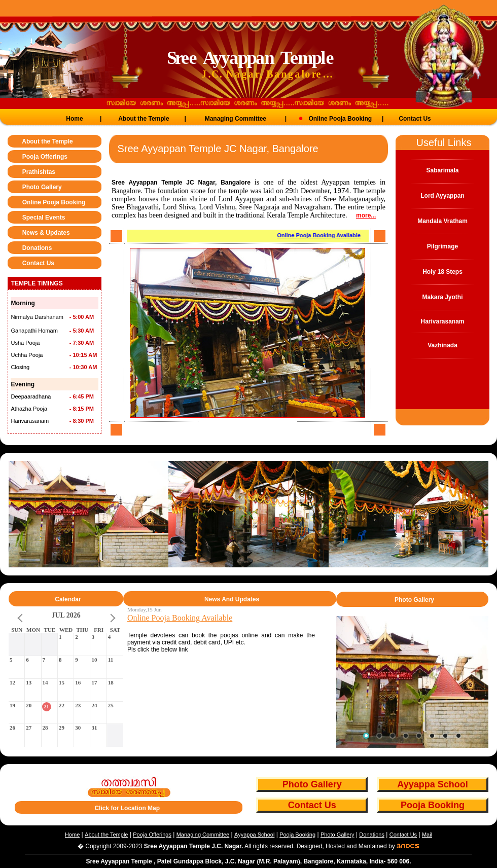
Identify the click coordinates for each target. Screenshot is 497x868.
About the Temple (144, 119)
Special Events (44, 218)
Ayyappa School (432, 784)
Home (74, 119)
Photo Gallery (42, 187)
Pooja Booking (433, 805)
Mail (427, 835)
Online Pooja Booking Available (321, 235)
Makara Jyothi (442, 297)
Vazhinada (442, 345)
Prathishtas (39, 172)
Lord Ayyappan (442, 196)
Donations (37, 248)
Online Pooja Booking (333, 119)
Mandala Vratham (442, 221)
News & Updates (46, 233)
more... (366, 215)
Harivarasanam (442, 321)
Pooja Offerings (45, 157)
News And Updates (232, 599)
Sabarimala (442, 170)
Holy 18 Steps (442, 272)
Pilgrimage (442, 246)
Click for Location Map (127, 808)
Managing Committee (236, 119)
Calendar (68, 599)
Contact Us (415, 119)
